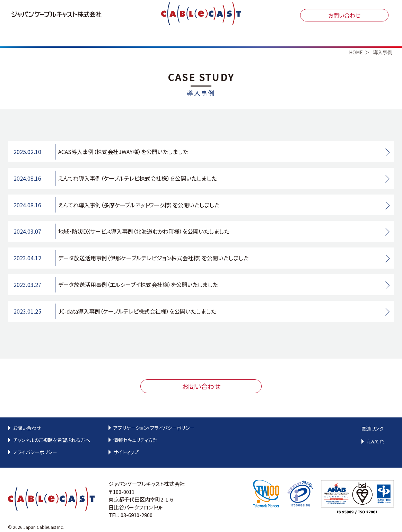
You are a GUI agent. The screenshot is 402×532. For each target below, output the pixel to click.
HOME (356, 49)
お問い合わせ (344, 15)
